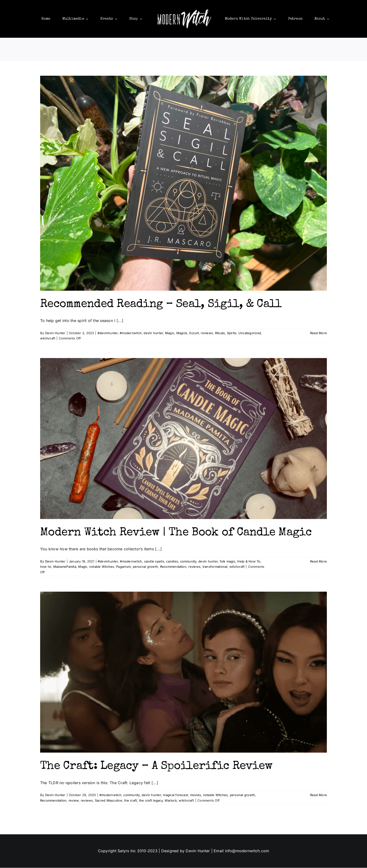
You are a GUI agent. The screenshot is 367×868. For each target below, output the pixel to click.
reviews (207, 333)
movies (196, 795)
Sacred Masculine (108, 801)
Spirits (232, 333)
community (188, 562)
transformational (215, 567)
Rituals (220, 333)
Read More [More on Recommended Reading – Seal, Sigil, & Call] (318, 333)
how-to (46, 567)
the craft (130, 801)
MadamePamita (65, 567)
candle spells (154, 562)
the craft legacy (151, 801)
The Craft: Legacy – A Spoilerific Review (156, 767)
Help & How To (249, 562)
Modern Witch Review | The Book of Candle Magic (176, 533)
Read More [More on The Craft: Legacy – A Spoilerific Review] (318, 795)
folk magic (228, 562)
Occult (194, 333)
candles (172, 562)
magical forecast (175, 795)
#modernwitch (131, 333)
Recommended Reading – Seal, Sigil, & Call (161, 305)
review (74, 801)
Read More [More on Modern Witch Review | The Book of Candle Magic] (318, 562)
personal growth (146, 567)
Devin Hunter (55, 333)
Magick (182, 333)
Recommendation (173, 567)
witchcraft (48, 339)
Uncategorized (250, 333)
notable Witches (102, 567)
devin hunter (153, 333)
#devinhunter (108, 333)
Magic (170, 333)
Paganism (123, 567)
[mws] (183, 9)
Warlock (171, 801)
